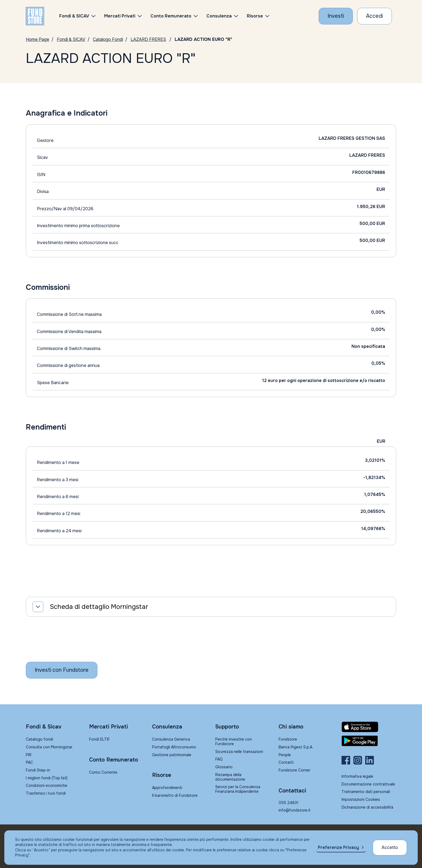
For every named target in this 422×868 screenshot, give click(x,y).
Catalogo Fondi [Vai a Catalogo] (108, 39)
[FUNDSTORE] (35, 16)
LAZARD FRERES (148, 39)
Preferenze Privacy (338, 847)
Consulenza (219, 16)
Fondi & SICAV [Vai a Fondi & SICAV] (71, 39)
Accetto (390, 847)
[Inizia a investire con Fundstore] (62, 670)
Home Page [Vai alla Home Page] (38, 39)
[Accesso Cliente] (374, 16)
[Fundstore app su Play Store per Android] (369, 741)
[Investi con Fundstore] (336, 16)
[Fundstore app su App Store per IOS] (369, 727)
